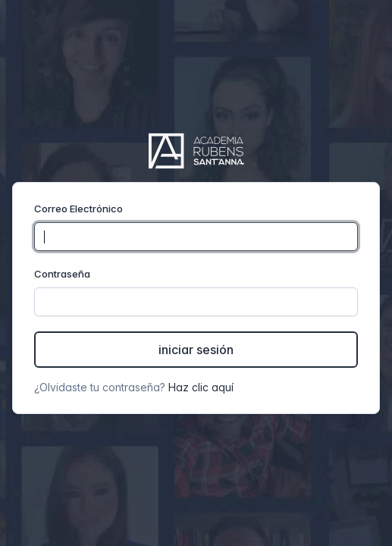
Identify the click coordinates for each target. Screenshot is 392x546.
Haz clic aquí (201, 387)
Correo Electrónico (78, 209)
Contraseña (62, 274)
